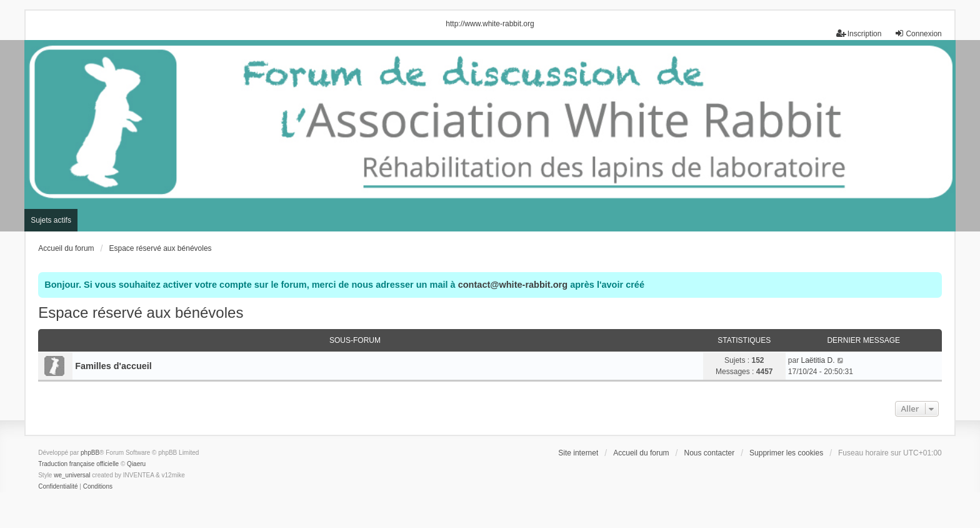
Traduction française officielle (78, 464)
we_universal (72, 475)
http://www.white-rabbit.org (490, 24)
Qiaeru (136, 464)
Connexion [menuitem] (918, 33)
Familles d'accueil (113, 366)
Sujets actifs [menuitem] (51, 220)
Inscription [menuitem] (859, 33)
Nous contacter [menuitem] (709, 453)
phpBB (90, 453)
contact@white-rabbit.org (513, 285)
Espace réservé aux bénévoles (141, 312)
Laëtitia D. (817, 360)
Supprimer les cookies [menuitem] (786, 453)
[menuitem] (58, 487)
